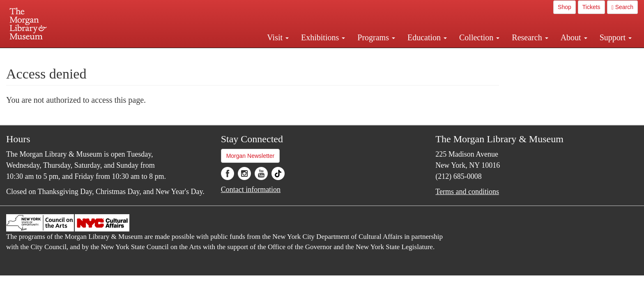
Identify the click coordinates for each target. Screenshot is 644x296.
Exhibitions (323, 37)
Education (427, 37)
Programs (376, 37)
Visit (278, 37)
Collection (479, 37)
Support (616, 37)
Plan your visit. (224, 55)
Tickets (591, 7)
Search (622, 7)
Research (530, 37)
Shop (565, 7)
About (574, 37)
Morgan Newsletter (251, 156)
